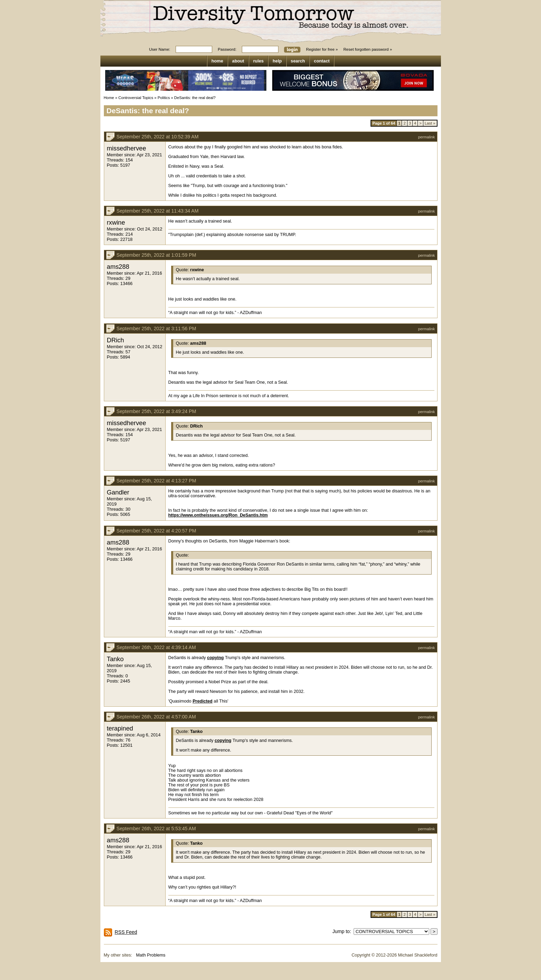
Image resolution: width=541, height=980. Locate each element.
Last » (430, 123)
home (217, 61)
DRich (116, 340)
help (277, 61)
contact (322, 61)
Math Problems (151, 955)
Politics (164, 98)
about (238, 61)
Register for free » (322, 49)
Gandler (118, 492)
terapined (120, 728)
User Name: (160, 49)
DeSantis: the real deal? (195, 98)
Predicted (203, 701)
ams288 (118, 267)
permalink (427, 137)
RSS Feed (126, 932)
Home (109, 98)
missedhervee (127, 148)
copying (215, 658)
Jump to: (343, 931)
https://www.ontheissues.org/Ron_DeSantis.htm (218, 515)
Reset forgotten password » (368, 49)
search (298, 61)
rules (259, 61)
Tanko (115, 659)
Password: (227, 49)
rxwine (116, 222)
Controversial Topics (136, 98)
